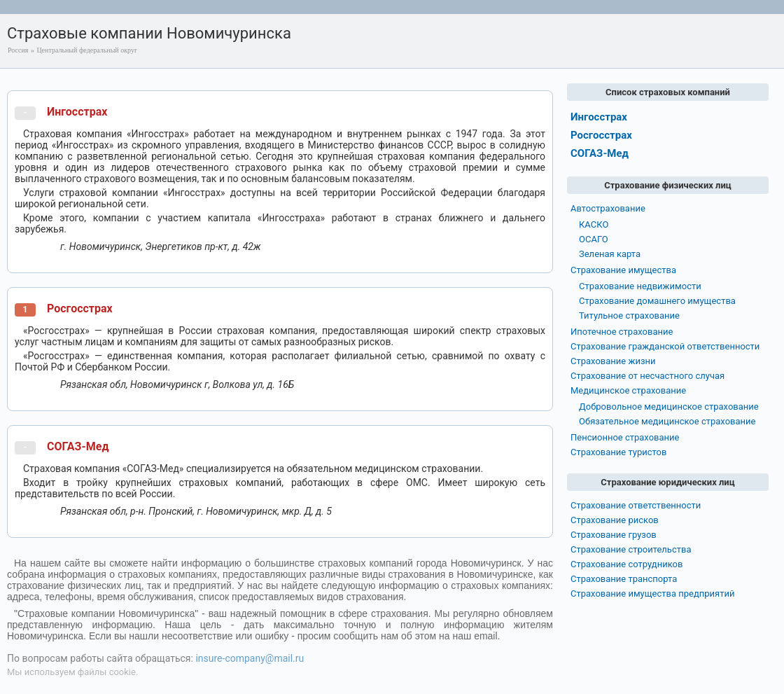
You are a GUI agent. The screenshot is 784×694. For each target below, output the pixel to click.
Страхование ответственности (636, 505)
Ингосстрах (77, 112)
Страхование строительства (631, 549)
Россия (18, 50)
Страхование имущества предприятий (653, 594)
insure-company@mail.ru (250, 658)
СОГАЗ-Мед (78, 446)
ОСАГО (594, 239)
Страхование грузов (614, 535)
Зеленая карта (610, 254)
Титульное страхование (629, 315)
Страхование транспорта (624, 579)
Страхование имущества (623, 270)
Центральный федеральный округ (87, 50)
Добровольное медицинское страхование (669, 407)
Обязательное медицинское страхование (667, 421)
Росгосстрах (80, 308)
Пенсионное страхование (625, 437)
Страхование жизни (613, 361)
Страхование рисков (615, 520)
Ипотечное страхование (622, 332)
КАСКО (594, 224)
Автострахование (608, 208)
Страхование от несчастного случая (647, 376)
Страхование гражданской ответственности (665, 346)
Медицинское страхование (628, 390)
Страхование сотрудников (626, 564)
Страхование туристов (618, 452)
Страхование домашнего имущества (657, 301)
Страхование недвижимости (640, 286)
